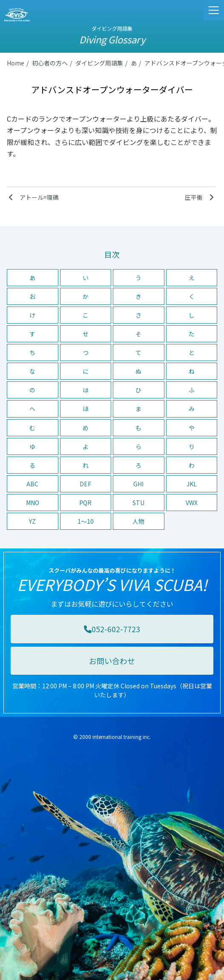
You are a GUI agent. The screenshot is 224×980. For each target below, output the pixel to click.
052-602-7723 (112, 629)
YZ (32, 521)
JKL (192, 484)
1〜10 (86, 521)
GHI (138, 484)
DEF (85, 484)
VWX (192, 503)
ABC (32, 484)
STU (138, 503)
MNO (33, 503)
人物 (138, 521)
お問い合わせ (112, 661)
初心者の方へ (50, 63)
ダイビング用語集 (99, 63)
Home (16, 63)
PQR (85, 503)
